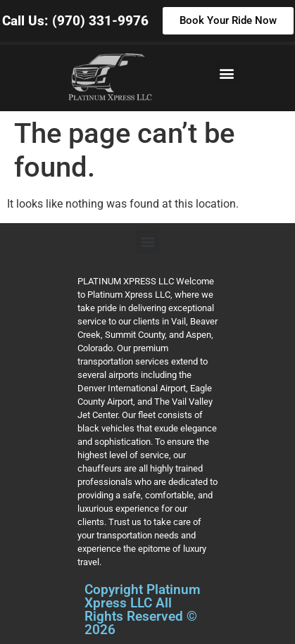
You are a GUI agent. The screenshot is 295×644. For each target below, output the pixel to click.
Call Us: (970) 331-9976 (75, 21)
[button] (226, 73)
